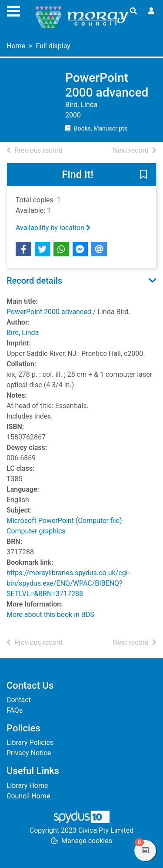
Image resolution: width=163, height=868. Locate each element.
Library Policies (30, 742)
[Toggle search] (133, 11)
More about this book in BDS (50, 615)
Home (16, 46)
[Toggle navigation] (13, 10)
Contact (19, 700)
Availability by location (53, 228)
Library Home (27, 786)
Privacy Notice (29, 753)
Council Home (28, 796)
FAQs (15, 710)
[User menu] (151, 11)
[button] (143, 175)
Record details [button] (34, 281)
